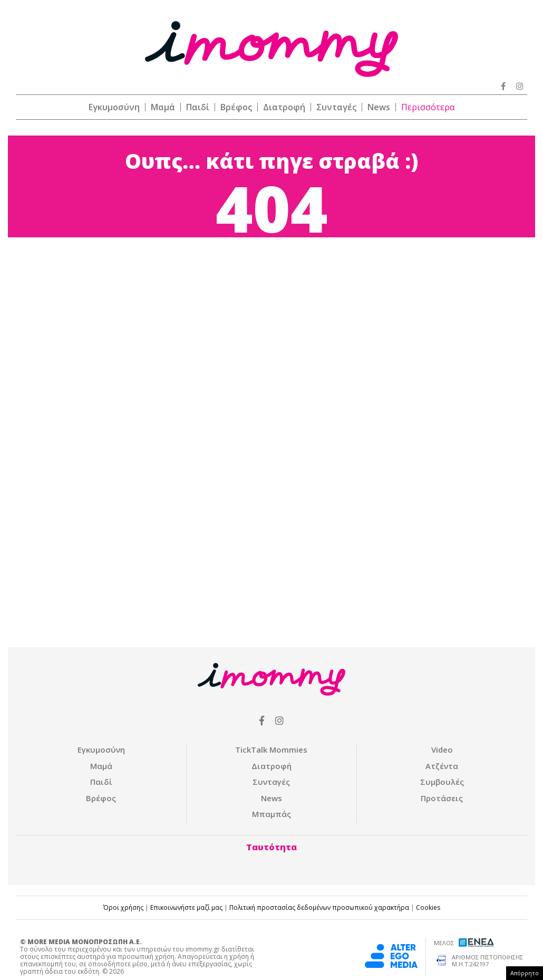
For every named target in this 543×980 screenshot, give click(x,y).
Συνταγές (336, 107)
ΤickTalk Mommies (271, 750)
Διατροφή (284, 107)
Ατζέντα (442, 766)
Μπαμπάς (271, 814)
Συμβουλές (442, 782)
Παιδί (198, 107)
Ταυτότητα (271, 847)
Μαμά (163, 107)
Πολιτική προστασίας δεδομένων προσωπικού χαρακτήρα (319, 907)
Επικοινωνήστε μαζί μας (186, 907)
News (379, 107)
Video (442, 750)
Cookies (428, 907)
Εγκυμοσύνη (114, 107)
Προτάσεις (442, 798)
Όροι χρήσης (123, 907)
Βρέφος (236, 107)
